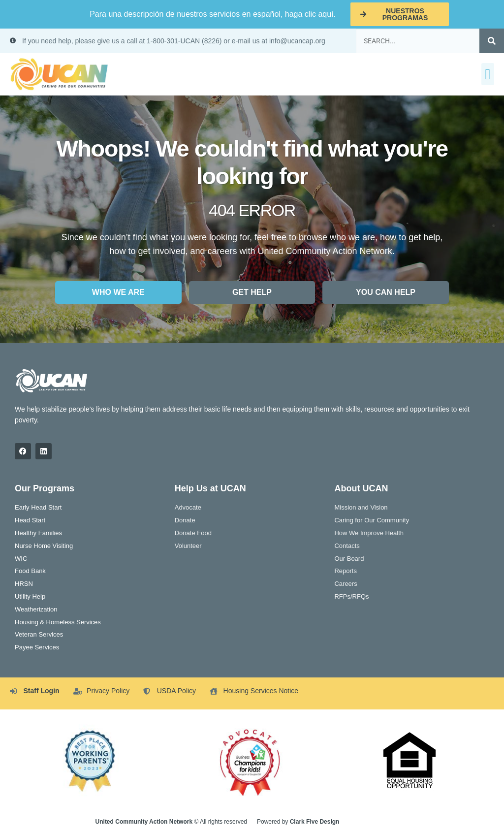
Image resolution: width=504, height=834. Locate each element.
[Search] (492, 41)
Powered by (298, 822)
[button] (488, 74)
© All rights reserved (171, 822)
